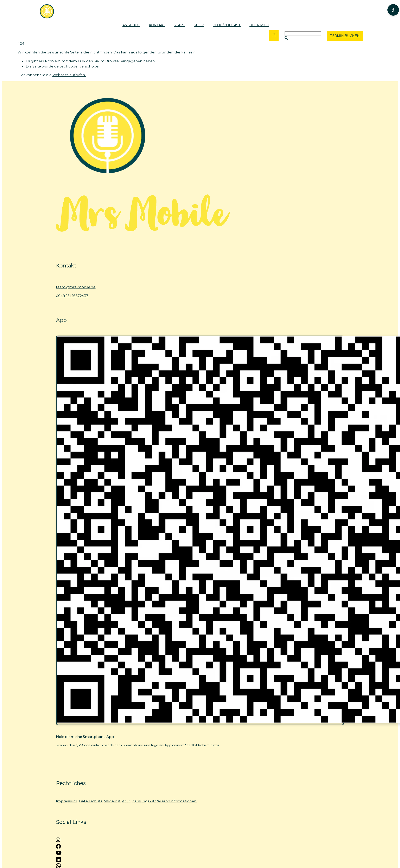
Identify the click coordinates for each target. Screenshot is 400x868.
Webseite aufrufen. (69, 75)
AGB (126, 801)
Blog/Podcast (227, 25)
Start (179, 25)
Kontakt (157, 25)
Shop (199, 25)
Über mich (259, 25)
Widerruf (112, 801)
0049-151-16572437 (72, 296)
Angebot (131, 25)
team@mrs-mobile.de (76, 287)
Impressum (67, 801)
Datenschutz (91, 801)
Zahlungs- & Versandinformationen (164, 801)
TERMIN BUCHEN (345, 36)
